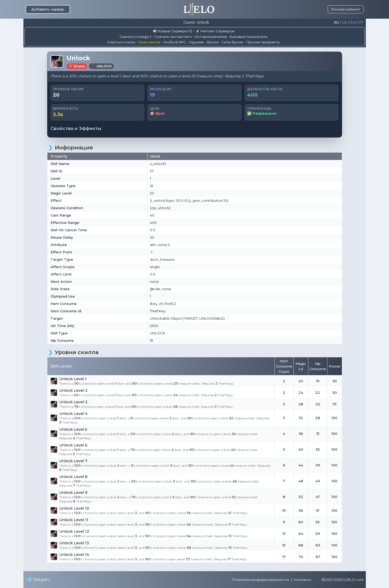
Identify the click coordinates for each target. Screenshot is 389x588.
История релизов (211, 37)
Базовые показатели (249, 37)
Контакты (302, 580)
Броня (213, 42)
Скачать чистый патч (173, 37)
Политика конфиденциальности (260, 580)
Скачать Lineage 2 (136, 37)
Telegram (38, 580)
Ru (336, 22)
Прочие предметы (263, 42)
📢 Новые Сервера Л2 (172, 31)
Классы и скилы (121, 42)
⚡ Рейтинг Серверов (215, 31)
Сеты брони (232, 42)
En (353, 22)
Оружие (196, 42)
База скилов (149, 42)
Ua (345, 22)
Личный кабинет (346, 9)
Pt (361, 22)
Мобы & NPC (175, 42)
